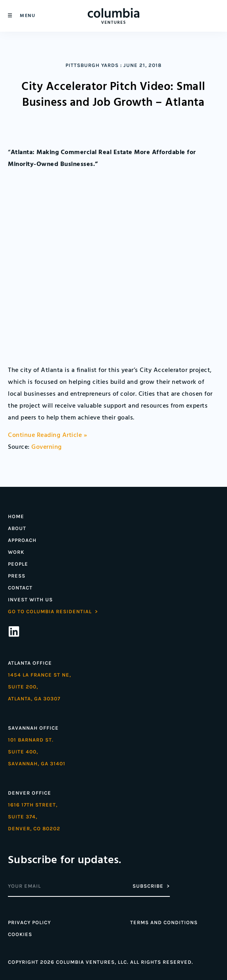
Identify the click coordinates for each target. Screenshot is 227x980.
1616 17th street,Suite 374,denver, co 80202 (34, 817)
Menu (28, 16)
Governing (47, 447)
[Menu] (10, 15)
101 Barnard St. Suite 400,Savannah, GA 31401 (37, 752)
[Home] (113, 16)
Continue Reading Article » (47, 435)
